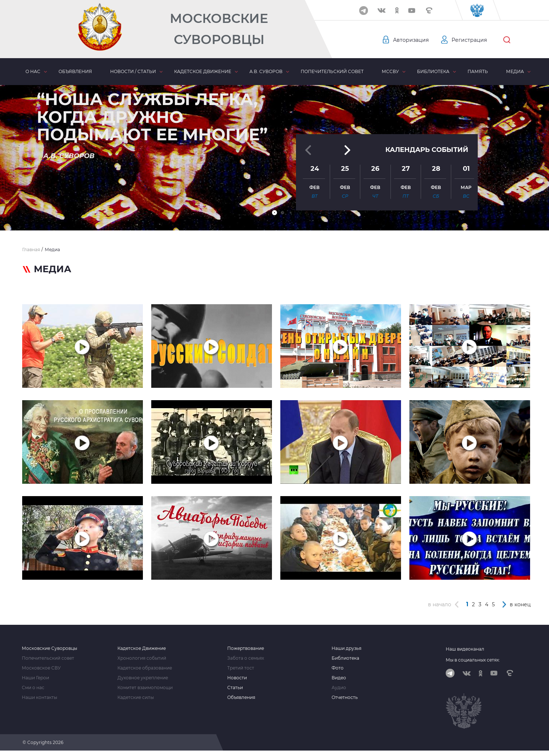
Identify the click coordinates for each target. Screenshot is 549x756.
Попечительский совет (332, 71)
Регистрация (469, 40)
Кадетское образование (145, 668)
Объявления (75, 71)
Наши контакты (39, 697)
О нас (33, 71)
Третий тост (241, 668)
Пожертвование (246, 648)
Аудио (339, 688)
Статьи (235, 688)
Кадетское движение (203, 71)
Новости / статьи (133, 71)
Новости (237, 678)
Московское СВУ (41, 668)
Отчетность (345, 697)
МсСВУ (390, 71)
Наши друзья (346, 648)
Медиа (515, 71)
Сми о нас (33, 688)
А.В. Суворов (266, 71)
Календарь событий (427, 150)
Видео (339, 678)
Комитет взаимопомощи (145, 688)
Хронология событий (142, 658)
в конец (520, 604)
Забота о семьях (246, 658)
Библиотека (433, 71)
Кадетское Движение (142, 648)
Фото (338, 668)
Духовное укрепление (143, 678)
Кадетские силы (136, 697)
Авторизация (411, 40)
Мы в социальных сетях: (473, 660)
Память (478, 71)
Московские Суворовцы (219, 29)
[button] (274, 213)
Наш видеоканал (465, 649)
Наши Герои (35, 678)
